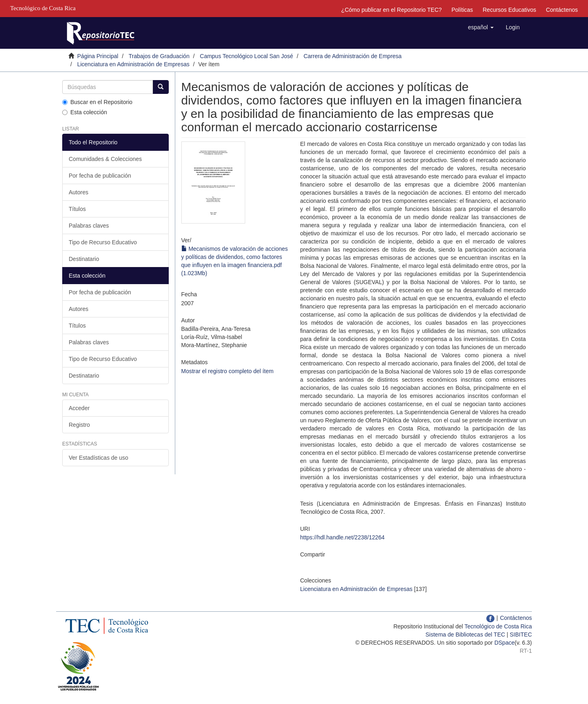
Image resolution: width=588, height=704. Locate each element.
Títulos (77, 209)
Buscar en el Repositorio (97, 102)
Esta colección (85, 112)
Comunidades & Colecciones (105, 159)
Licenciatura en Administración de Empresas (133, 64)
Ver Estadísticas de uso (98, 458)
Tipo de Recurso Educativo (103, 242)
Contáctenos (562, 10)
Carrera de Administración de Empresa (352, 56)
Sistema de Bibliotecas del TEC (465, 634)
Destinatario (84, 259)
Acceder (79, 408)
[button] (481, 27)
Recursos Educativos (510, 10)
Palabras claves (89, 226)
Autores (78, 192)
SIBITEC (521, 634)
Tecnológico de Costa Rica (498, 626)
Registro (79, 425)
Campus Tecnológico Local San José (247, 56)
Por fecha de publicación (100, 176)
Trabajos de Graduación (159, 56)
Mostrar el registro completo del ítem (228, 371)
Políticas (462, 10)
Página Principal (98, 56)
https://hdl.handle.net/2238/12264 (342, 537)
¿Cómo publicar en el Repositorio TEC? (391, 10)
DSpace (505, 643)
